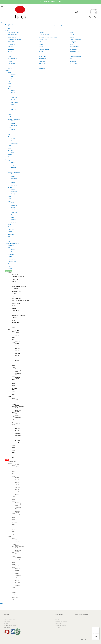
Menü (1, 23)
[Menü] (98, 628)
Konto (1, 603)
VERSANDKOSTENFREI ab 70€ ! (51, 2)
